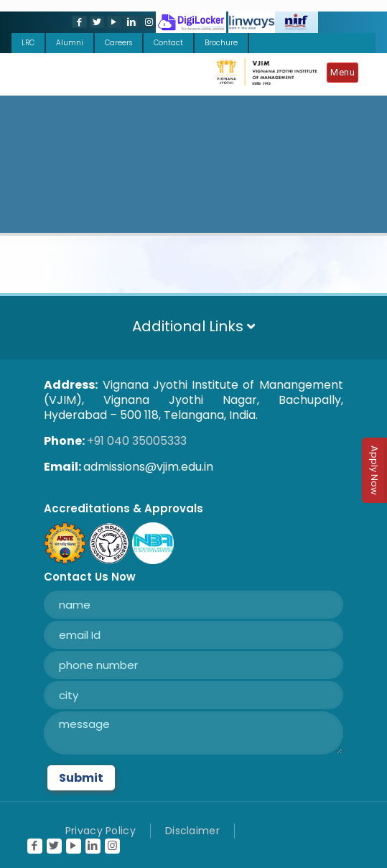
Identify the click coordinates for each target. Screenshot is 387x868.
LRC (28, 43)
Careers (118, 43)
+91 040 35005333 (137, 441)
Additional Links (193, 326)
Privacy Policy (101, 831)
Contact (168, 43)
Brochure (221, 43)
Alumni (70, 43)
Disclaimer (192, 831)
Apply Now (374, 470)
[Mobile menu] (346, 75)
